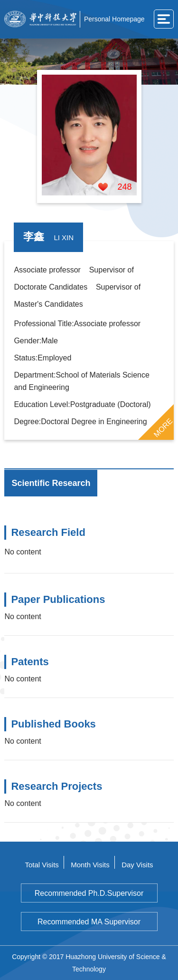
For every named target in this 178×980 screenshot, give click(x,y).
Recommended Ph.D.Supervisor (89, 893)
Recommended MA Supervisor (89, 922)
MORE (163, 427)
